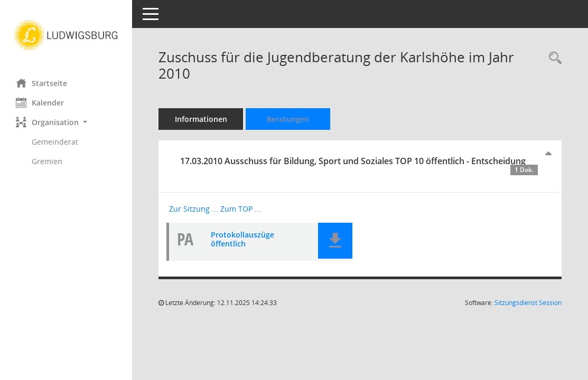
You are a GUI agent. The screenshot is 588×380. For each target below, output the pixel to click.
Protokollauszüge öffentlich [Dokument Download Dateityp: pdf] (242, 239)
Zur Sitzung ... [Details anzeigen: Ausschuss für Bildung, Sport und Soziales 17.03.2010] (194, 209)
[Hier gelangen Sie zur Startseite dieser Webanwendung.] (66, 35)
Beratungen (288, 119)
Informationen (201, 119)
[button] (66, 122)
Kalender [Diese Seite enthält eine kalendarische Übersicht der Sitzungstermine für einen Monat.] (40, 102)
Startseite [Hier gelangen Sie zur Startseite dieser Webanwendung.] (41, 83)
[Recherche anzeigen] (553, 58)
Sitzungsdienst (528, 303)
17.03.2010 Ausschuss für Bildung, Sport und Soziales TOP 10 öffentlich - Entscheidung (359, 165)
